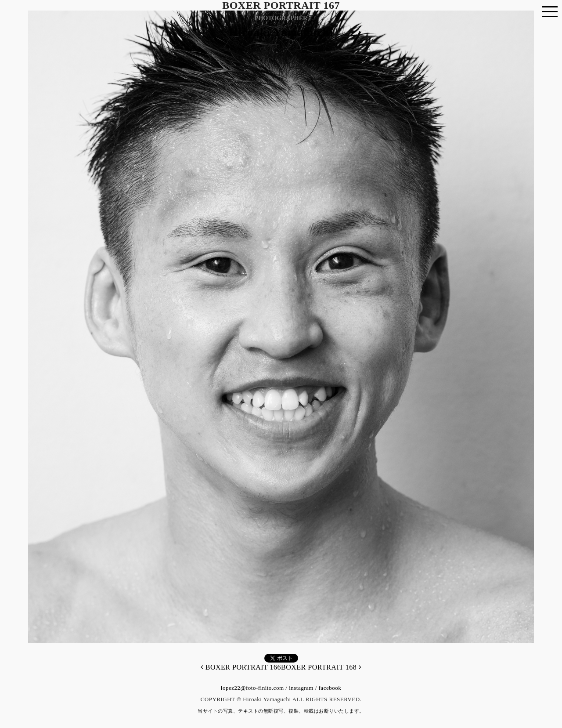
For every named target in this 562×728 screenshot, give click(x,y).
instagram (301, 688)
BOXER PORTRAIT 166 (241, 667)
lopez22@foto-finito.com (252, 688)
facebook (330, 688)
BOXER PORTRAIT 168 (321, 667)
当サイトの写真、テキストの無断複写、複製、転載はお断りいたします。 (281, 711)
